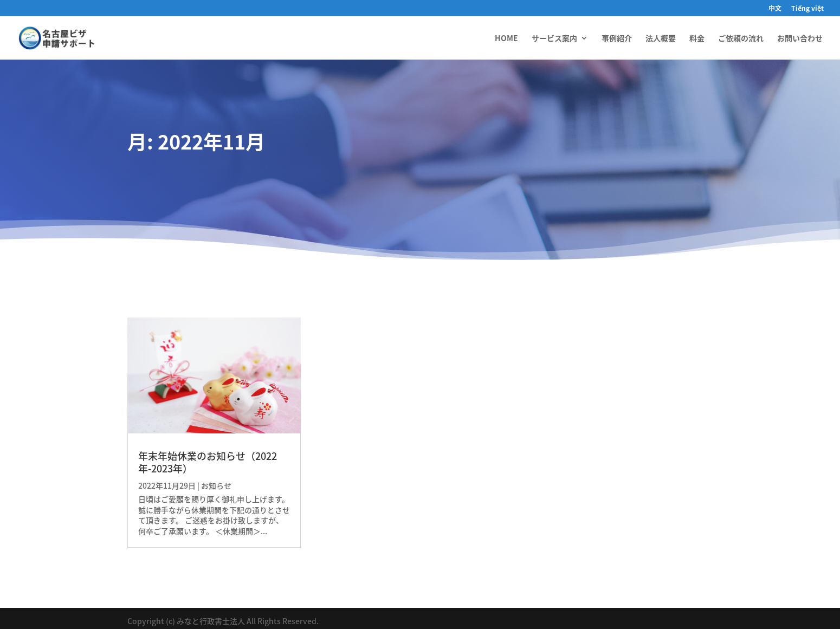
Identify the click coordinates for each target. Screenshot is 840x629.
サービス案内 (554, 39)
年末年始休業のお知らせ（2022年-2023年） (208, 462)
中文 (775, 9)
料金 (697, 39)
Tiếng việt (807, 9)
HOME (506, 39)
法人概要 (661, 39)
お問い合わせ (800, 39)
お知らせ (216, 485)
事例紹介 (617, 39)
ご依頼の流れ (741, 39)
